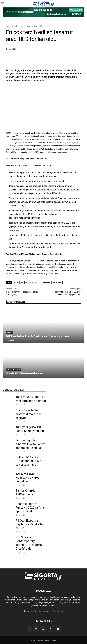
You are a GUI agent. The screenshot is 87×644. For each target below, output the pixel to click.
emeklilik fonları (33, 283)
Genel (8, 26)
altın (16, 283)
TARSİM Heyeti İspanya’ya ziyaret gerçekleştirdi (27, 478)
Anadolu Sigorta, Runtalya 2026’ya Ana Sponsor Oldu (30, 508)
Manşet (9, 332)
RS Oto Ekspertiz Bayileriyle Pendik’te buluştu (29, 524)
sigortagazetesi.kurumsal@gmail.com (47, 611)
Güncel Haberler (13, 370)
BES (22, 283)
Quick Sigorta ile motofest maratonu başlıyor (29, 414)
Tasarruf (46, 283)
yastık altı (57, 283)
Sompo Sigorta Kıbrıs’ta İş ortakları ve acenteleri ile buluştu (30, 444)
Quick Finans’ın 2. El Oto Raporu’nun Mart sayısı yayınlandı (30, 461)
